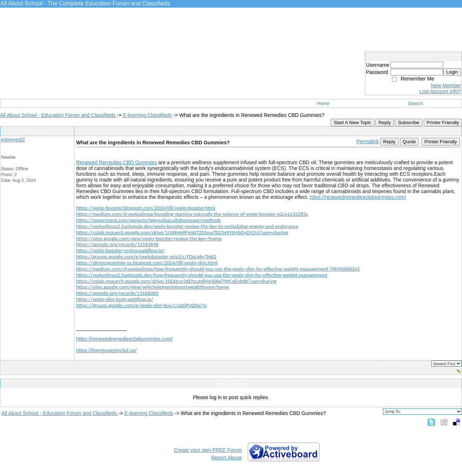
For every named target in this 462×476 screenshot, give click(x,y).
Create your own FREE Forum (208, 450)
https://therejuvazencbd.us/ (106, 350)
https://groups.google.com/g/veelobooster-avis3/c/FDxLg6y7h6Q (146, 257)
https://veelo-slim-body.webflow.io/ (115, 299)
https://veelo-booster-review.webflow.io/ (120, 250)
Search (416, 103)
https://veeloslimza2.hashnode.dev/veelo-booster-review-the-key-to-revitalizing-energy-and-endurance (187, 226)
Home (323, 103)
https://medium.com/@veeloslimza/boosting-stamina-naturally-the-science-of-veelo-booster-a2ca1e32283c (192, 214)
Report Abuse (226, 458)
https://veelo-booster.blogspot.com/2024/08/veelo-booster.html (146, 208)
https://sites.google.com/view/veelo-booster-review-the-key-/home (149, 239)
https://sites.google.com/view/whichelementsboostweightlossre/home (152, 287)
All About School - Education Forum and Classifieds (58, 115)
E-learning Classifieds (147, 115)
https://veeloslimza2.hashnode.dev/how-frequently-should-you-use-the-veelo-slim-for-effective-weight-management (202, 275)
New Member (446, 86)
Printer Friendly (443, 123)
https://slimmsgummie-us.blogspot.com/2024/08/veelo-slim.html (147, 263)
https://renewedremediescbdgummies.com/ (358, 197)
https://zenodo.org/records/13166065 (117, 293)
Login (452, 72)
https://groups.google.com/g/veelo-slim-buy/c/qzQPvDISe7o (141, 305)
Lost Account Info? (440, 91)
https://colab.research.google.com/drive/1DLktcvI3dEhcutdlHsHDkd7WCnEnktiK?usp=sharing (176, 281)
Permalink (367, 141)
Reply (384, 123)
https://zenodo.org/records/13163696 (117, 244)
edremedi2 (13, 140)
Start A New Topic (352, 123)
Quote (409, 142)
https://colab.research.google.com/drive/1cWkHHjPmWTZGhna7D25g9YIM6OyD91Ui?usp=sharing (182, 232)
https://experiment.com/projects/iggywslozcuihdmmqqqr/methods (149, 220)
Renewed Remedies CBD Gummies (116, 162)
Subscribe (408, 123)
